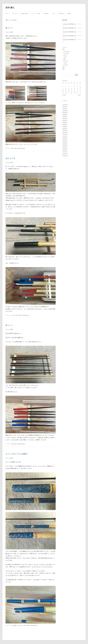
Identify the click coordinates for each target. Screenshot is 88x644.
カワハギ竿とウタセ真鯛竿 (16, 454)
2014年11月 (65, 156)
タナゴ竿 (65, 65)
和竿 (12, 148)
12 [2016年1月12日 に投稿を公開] (66, 89)
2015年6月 (65, 142)
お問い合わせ (61, 14)
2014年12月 (65, 154)
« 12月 (64, 95)
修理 (63, 69)
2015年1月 (65, 152)
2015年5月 (65, 144)
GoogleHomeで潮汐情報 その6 (69, 28)
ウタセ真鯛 (14, 625)
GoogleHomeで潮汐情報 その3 (69, 39)
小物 (12, 444)
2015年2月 (65, 150)
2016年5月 (65, 122)
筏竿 (64, 59)
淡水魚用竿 (46, 14)
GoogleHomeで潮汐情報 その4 (69, 36)
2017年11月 (65, 105)
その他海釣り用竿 (24, 14)
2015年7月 (65, 140)
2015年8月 (65, 138)
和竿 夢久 (10, 8)
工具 (63, 67)
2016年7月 (65, 118)
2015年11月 (65, 132)
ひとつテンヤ (66, 51)
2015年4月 (65, 146)
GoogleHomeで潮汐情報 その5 (69, 32)
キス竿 (7, 14)
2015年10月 (65, 134)
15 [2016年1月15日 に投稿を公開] (74, 89)
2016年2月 (65, 126)
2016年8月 (65, 116)
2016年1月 (65, 128)
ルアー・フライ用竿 (36, 14)
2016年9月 (65, 114)
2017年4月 (65, 109)
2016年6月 (65, 120)
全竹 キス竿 (10, 158)
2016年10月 (65, 112)
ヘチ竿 (65, 57)
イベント (64, 47)
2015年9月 (65, 136)
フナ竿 (65, 63)
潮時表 (69, 14)
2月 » (79, 95)
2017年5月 (65, 107)
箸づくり (9, 28)
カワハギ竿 (14, 14)
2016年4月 (65, 124)
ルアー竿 (65, 61)
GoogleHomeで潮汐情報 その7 (69, 24)
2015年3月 (65, 148)
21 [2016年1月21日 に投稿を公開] (72, 91)
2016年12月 (65, 111)
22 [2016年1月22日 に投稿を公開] (74, 91)
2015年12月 (65, 130)
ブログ (53, 14)
